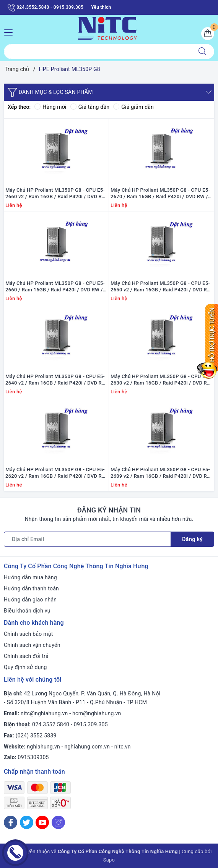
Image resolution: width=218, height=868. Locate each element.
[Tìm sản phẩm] (97, 52)
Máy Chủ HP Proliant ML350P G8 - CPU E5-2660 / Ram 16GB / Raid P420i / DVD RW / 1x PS (55, 287)
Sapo (109, 860)
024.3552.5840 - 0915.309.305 (46, 8)
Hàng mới (50, 107)
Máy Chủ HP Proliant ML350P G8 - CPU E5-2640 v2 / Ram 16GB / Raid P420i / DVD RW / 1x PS (56, 380)
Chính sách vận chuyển (32, 645)
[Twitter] (27, 822)
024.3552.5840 (51, 724)
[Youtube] (42, 822)
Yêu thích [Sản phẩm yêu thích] (101, 7)
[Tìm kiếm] (202, 52)
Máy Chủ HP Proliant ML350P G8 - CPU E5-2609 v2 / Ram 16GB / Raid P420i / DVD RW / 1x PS (161, 473)
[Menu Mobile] (11, 32)
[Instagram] (58, 822)
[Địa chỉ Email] (87, 539)
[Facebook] (11, 822)
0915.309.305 (91, 724)
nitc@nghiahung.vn (44, 713)
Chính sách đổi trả (26, 656)
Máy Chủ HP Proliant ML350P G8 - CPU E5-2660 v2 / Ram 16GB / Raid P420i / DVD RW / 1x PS (56, 194)
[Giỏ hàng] (208, 34)
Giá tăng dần (90, 107)
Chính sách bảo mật (28, 634)
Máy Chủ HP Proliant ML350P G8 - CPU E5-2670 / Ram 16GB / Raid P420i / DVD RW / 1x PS (160, 194)
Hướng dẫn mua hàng (30, 577)
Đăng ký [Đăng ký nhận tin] (192, 539)
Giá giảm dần (133, 107)
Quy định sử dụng (25, 667)
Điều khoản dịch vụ (27, 611)
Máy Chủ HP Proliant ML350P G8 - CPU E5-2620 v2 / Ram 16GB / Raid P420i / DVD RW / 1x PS (56, 473)
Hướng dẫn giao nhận (30, 600)
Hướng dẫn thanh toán (31, 588)
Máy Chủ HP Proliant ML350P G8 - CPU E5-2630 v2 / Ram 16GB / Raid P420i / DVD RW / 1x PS (161, 380)
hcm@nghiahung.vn (97, 713)
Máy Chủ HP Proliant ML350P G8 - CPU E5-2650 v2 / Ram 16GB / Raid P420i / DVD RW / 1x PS (161, 287)
